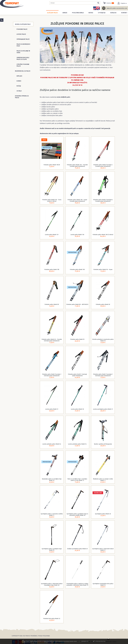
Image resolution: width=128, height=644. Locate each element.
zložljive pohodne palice (49, 102)
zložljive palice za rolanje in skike (52, 113)
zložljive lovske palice (48, 107)
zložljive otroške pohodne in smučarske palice (56, 105)
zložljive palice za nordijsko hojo (52, 111)
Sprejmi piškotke (100, 642)
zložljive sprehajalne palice (50, 109)
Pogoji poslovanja (44, 636)
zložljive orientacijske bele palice (52, 115)
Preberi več (85, 642)
